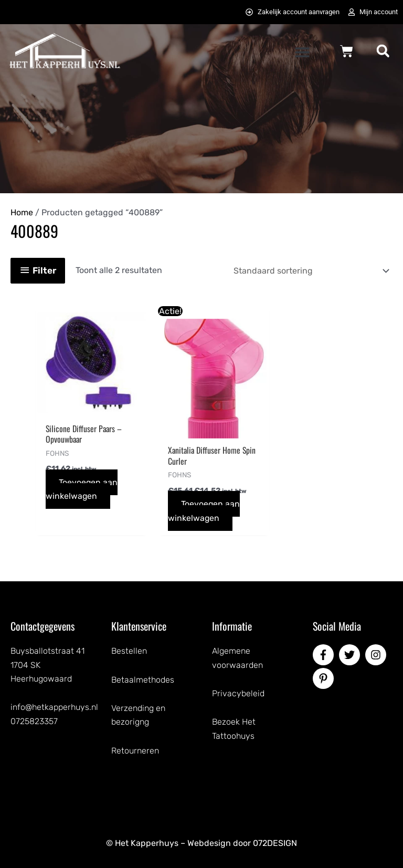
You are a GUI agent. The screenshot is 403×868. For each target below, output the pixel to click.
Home (22, 212)
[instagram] (377, 655)
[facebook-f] (325, 655)
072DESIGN (275, 844)
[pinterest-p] (325, 679)
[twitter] (351, 655)
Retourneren (135, 751)
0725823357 (34, 721)
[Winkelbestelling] (310, 271)
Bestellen (129, 651)
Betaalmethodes (143, 680)
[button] (302, 52)
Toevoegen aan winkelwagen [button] (82, 489)
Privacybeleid (238, 694)
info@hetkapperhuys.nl (54, 708)
